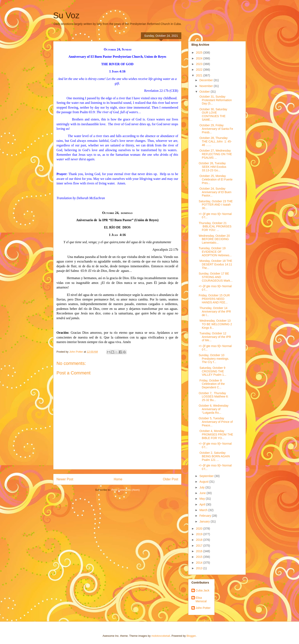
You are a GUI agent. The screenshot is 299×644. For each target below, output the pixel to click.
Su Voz (66, 15)
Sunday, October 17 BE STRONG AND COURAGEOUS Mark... (216, 277)
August (204, 482)
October (205, 92)
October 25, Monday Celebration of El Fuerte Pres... (216, 179)
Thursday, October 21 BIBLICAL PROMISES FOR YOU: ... (215, 227)
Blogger (191, 636)
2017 (200, 546)
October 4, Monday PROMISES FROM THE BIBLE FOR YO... (216, 434)
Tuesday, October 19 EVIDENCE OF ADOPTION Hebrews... (215, 252)
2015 (200, 557)
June (203, 493)
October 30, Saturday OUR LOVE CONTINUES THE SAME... (213, 114)
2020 (200, 529)
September (207, 476)
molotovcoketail (161, 636)
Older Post (170, 479)
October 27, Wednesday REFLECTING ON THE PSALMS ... (215, 154)
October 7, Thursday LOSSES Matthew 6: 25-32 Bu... (214, 397)
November (206, 86)
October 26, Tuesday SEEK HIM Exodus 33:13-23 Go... (213, 167)
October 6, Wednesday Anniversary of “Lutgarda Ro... (214, 409)
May (202, 499)
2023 (200, 64)
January (205, 521)
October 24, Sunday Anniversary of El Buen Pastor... (215, 192)
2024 (200, 58)
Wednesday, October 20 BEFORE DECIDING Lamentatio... (214, 239)
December (206, 80)
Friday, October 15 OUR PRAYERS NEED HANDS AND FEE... (214, 299)
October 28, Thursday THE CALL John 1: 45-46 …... (215, 141)
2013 (200, 568)
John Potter (203, 608)
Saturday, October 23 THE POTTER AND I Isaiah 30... (216, 205)
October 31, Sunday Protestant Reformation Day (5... (215, 100)
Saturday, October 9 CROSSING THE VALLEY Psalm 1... (213, 371)
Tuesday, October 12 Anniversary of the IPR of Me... (215, 337)
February (206, 516)
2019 (200, 534)
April (203, 504)
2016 (200, 551)
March (204, 510)
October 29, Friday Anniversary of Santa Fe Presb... (216, 129)
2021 (200, 75)
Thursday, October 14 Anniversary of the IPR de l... (215, 312)
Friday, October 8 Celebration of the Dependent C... (212, 384)
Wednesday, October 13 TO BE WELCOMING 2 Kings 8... (215, 324)
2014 (200, 563)
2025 (200, 53)
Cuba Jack (202, 590)
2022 (200, 70)
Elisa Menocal (201, 599)
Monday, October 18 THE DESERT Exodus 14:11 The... (215, 264)
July (202, 487)
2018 (200, 540)
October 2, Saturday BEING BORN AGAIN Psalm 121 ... (214, 456)
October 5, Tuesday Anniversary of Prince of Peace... (216, 422)
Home (118, 479)
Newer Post (65, 479)
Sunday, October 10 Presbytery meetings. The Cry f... (214, 359)
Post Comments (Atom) (126, 490)
